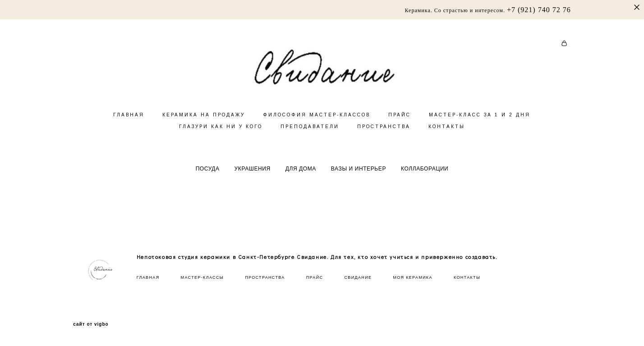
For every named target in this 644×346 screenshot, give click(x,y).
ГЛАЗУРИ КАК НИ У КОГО (221, 139)
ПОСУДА (208, 181)
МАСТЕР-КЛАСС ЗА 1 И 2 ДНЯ (480, 127)
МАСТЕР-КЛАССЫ (202, 278)
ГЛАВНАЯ (129, 127)
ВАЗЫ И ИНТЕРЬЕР (359, 181)
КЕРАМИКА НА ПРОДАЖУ (204, 127)
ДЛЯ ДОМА (301, 181)
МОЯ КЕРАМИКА (412, 278)
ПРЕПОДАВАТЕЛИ (310, 139)
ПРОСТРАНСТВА (384, 139)
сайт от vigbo (91, 325)
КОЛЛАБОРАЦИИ (425, 181)
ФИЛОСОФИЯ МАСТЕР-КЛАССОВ (317, 127)
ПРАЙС (400, 127)
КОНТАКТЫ (447, 139)
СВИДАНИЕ (358, 278)
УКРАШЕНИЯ (253, 181)
